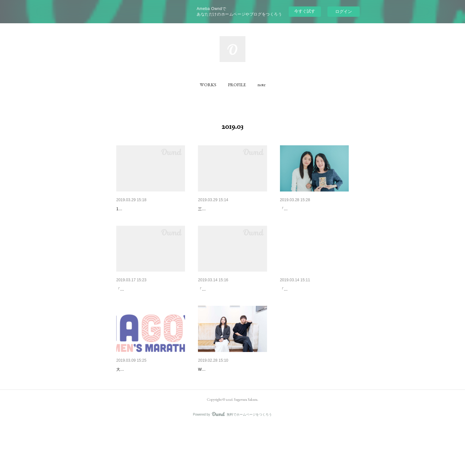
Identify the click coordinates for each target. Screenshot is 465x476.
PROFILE (237, 85)
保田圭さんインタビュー (223, 209)
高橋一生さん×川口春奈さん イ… (232, 403)
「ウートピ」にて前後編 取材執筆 (227, 316)
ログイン (344, 11)
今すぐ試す (305, 11)
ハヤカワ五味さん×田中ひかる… (313, 209)
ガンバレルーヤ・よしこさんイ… (232, 306)
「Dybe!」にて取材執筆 (137, 316)
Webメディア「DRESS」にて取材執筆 (232, 413)
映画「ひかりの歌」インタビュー (314, 306)
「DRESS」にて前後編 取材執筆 (309, 219)
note (262, 85)
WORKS (208, 85)
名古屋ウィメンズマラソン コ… (149, 403)
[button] (208, 85)
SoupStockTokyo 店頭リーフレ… (150, 209)
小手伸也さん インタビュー (144, 306)
